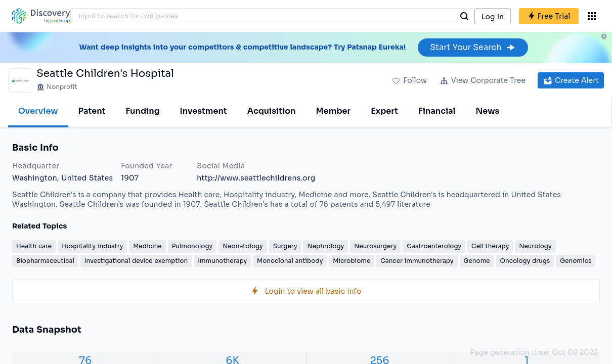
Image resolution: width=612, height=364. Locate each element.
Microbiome (352, 261)
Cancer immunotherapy (417, 261)
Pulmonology (192, 246)
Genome (477, 261)
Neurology (535, 246)
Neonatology (243, 246)
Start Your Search (473, 47)
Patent (92, 111)
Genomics (576, 261)
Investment (204, 111)
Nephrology (325, 246)
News (487, 111)
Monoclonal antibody (290, 261)
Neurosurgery (375, 246)
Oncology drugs (525, 261)
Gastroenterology (434, 246)
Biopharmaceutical (45, 261)
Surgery (285, 246)
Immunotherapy (222, 261)
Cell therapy (490, 246)
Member (334, 111)
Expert (384, 111)
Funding (142, 111)
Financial (437, 111)
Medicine (147, 246)
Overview (38, 111)
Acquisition (272, 111)
